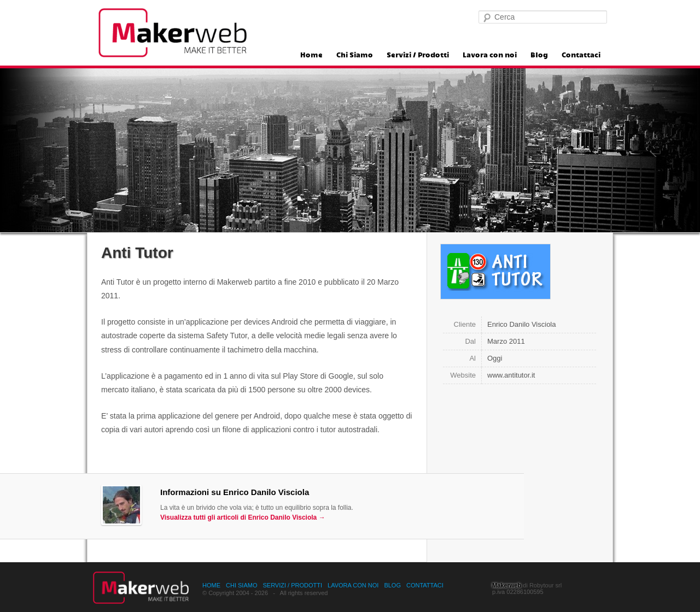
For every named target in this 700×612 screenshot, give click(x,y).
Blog (539, 55)
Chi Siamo (355, 55)
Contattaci (581, 55)
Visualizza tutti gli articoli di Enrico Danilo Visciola (243, 517)
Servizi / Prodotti (418, 55)
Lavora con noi (490, 55)
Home (311, 55)
